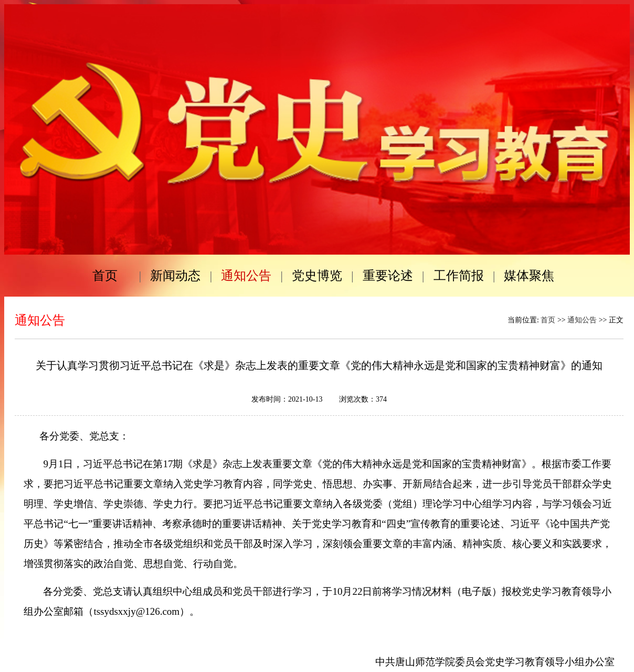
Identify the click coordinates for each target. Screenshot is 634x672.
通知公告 (582, 320)
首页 (548, 320)
